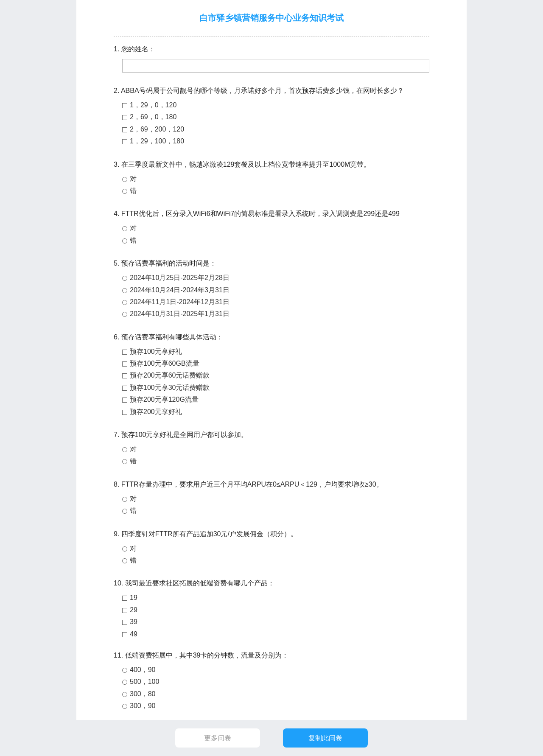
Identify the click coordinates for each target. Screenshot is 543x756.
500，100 (144, 682)
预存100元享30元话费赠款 (170, 388)
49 (134, 634)
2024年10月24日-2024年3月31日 (180, 290)
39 (134, 622)
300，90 (143, 706)
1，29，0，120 (153, 105)
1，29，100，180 (157, 141)
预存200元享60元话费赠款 (170, 375)
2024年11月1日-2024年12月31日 (180, 302)
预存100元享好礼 (156, 351)
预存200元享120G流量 (164, 399)
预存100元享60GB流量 (165, 363)
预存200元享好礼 (156, 412)
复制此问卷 (325, 738)
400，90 (143, 670)
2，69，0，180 (153, 117)
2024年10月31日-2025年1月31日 (180, 314)
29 (134, 610)
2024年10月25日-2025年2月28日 (180, 278)
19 (134, 598)
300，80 (143, 694)
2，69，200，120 (157, 129)
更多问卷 (218, 738)
